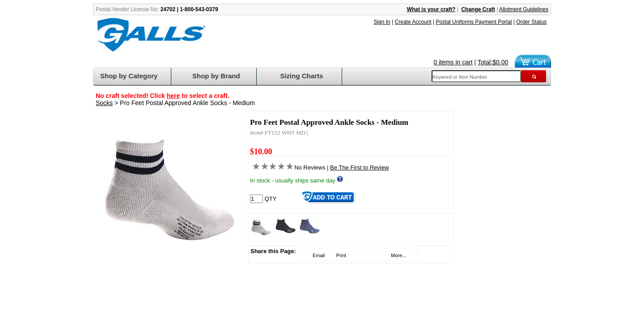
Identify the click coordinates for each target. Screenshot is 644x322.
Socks (104, 103)
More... (398, 255)
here (174, 96)
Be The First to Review (359, 167)
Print (340, 255)
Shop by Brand (216, 76)
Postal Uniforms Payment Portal (474, 22)
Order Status (531, 22)
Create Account (413, 22)
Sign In (382, 22)
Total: (493, 62)
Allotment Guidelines (524, 9)
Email (318, 255)
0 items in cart (453, 62)
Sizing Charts (301, 76)
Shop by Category (129, 76)
